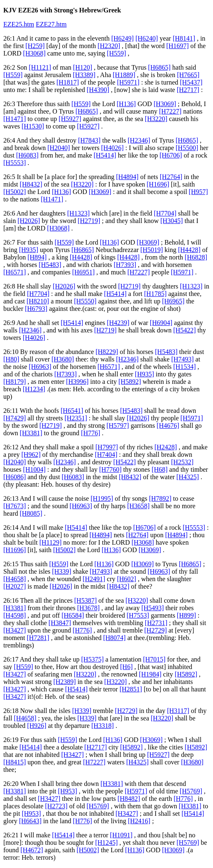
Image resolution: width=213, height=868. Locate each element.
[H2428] (166, 447)
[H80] (11, 359)
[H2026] (29, 221)
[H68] (159, 469)
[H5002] (15, 192)
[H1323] (78, 213)
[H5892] (130, 382)
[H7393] (125, 265)
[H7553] (138, 615)
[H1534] (184, 367)
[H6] (126, 667)
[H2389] (64, 682)
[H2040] (59, 148)
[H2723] (56, 806)
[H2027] (15, 586)
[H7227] (170, 111)
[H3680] (63, 359)
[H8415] (15, 762)
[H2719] (89, 221)
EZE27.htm (51, 24)
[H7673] (15, 506)
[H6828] (196, 257)
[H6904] (161, 323)
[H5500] (187, 148)
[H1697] (177, 46)
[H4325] (188, 477)
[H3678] (88, 608)
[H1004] (34, 469)
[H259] (35, 46)
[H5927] (70, 119)
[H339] (61, 571)
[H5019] (152, 250)
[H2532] (182, 462)
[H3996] (77, 382)
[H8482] (129, 799)
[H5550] (85, 301)
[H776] (91, 433)
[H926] (37, 726)
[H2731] (156, 623)
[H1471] (15, 119)
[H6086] (15, 477)
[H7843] (89, 140)
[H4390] (98, 90)
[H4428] (189, 250)
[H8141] (184, 38)
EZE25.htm (19, 24)
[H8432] (31, 184)
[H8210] (38, 301)
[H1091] (121, 835)
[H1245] (106, 843)
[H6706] (171, 155)
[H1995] (102, 498)
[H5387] (86, 600)
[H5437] (191, 82)
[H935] (29, 250)
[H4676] (168, 426)
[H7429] (15, 418)
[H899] (186, 615)
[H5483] (50, 265)
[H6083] (27, 155)
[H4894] (127, 177)
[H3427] (15, 630)
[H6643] (30, 821)
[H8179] (15, 382)
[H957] (198, 192)
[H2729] (156, 630)
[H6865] (159, 67)
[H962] (31, 455)
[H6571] (15, 272)
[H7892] (160, 498)
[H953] (68, 791)
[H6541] (72, 411)
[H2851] (131, 689)
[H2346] (139, 140)
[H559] (116, 53)
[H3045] (171, 221)
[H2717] (188, 90)
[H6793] (36, 309)
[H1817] (68, 82)
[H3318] (103, 726)
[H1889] (124, 75)
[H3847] (60, 623)
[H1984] (150, 674)
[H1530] (33, 126)
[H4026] (113, 148)
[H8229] (107, 352)
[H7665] (188, 75)
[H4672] (32, 850)
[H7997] (107, 447)
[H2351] (76, 418)
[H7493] (182, 359)
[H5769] (191, 791)
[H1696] (158, 184)
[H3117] (178, 711)
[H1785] (155, 294)
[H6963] (40, 367)
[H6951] (83, 272)
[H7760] (110, 469)
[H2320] (109, 46)
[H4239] (118, 323)
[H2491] (94, 579)
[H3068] (34, 53)
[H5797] (118, 426)
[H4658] (15, 579)
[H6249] (122, 38)
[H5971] (128, 82)
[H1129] (51, 542)
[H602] (127, 579)
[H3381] (31, 433)
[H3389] (84, 75)
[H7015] (154, 659)
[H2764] (171, 177)
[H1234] (34, 389)
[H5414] (105, 155)
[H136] (126, 104)
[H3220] (156, 119)
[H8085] (31, 513)
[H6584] (73, 615)
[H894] (37, 257)
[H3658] (138, 506)
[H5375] (93, 659)
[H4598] (15, 615)
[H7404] (106, 455)
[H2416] (139, 821)
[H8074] (114, 638)
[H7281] (38, 638)
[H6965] (173, 301)
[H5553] (15, 163)
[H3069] (165, 104)
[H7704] (165, 213)
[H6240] (147, 38)
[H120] (83, 67)
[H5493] (152, 608)
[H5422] (184, 330)
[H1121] (40, 67)
